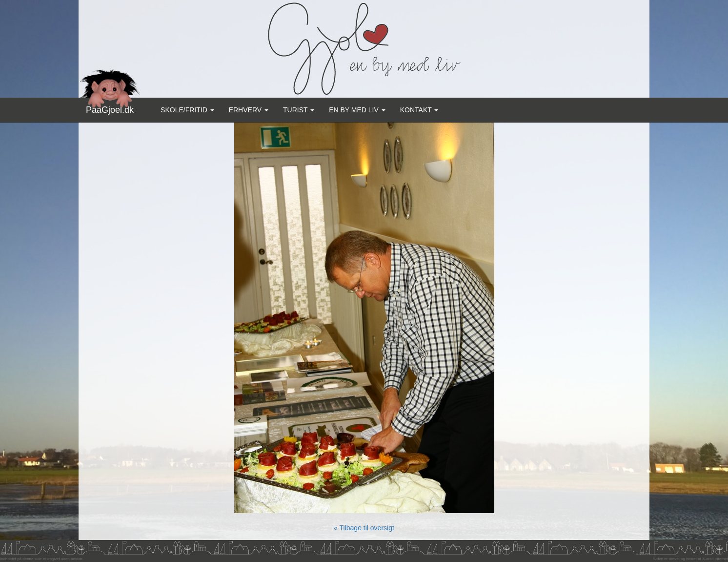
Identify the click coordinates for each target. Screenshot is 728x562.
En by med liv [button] (357, 110)
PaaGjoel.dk (110, 106)
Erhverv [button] (249, 110)
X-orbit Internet (715, 559)
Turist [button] (299, 110)
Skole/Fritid (187, 110)
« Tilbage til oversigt (364, 528)
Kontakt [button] (419, 110)
